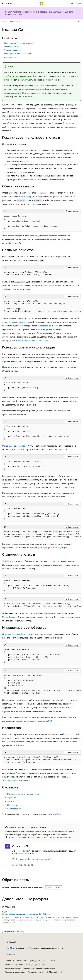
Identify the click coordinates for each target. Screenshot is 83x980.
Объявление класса (12, 46)
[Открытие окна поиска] (72, 4)
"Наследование (9, 780)
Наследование (14, 809)
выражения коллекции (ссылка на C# (33, 721)
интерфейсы (25, 780)
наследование (44, 326)
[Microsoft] (41, 4)
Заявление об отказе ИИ (15, 961)
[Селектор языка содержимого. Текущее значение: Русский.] (11, 942)
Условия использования (15, 972)
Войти (78, 3)
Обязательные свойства (14, 493)
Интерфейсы (13, 805)
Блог (52, 961)
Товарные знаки (35, 972)
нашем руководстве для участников (54, 837)
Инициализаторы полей (14, 367)
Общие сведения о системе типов (23, 794)
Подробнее (56, 814)
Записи (11, 801)
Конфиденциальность (35, 964)
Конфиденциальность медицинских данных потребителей (30, 968)
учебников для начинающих (18, 76)
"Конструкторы (60, 547)
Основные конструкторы (15, 446)
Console (13, 617)
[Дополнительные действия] (79, 22)
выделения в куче (33, 179)
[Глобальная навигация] (3, 4)
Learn (4, 21)
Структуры (12, 798)
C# (17, 21)
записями (47, 93)
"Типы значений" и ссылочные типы (32, 340)
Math (4, 617)
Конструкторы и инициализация (18, 53)
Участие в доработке (14, 964)
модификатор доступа (29, 196)
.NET (11, 21)
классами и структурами (21, 322)
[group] (41, 306)
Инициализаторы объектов (15, 634)
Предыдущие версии (38, 961)
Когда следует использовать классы (19, 43)
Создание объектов (12, 50)
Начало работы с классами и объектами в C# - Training (26, 914)
